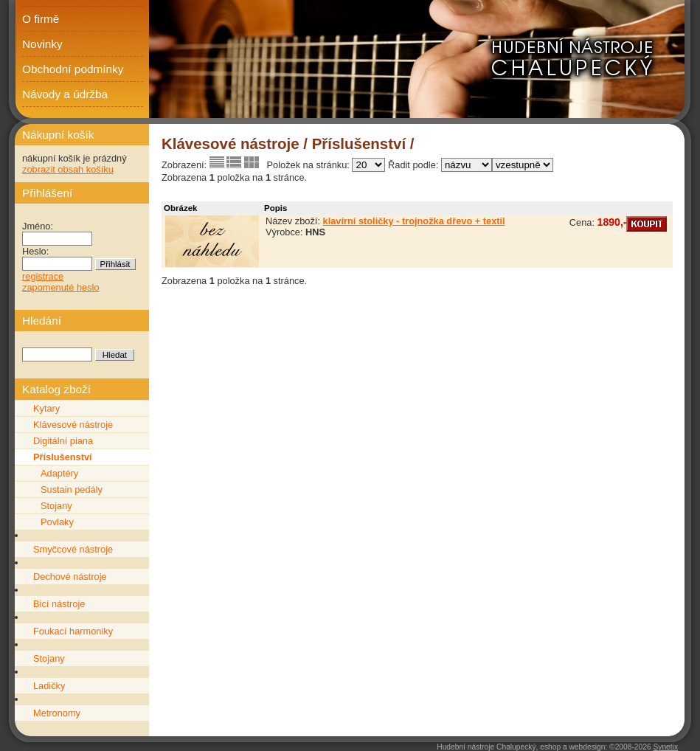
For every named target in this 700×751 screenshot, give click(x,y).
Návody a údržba (65, 94)
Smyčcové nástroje (73, 549)
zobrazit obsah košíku (68, 169)
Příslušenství (63, 457)
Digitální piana (63, 441)
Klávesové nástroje (73, 425)
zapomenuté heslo (61, 287)
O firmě (41, 19)
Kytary (46, 408)
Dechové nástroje (70, 577)
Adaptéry (59, 473)
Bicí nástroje (59, 604)
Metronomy (57, 713)
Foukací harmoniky (73, 631)
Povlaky (57, 522)
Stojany (56, 506)
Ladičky (49, 686)
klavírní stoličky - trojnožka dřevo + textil (414, 221)
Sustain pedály (72, 489)
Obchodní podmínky (73, 69)
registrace (43, 276)
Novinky (42, 44)
